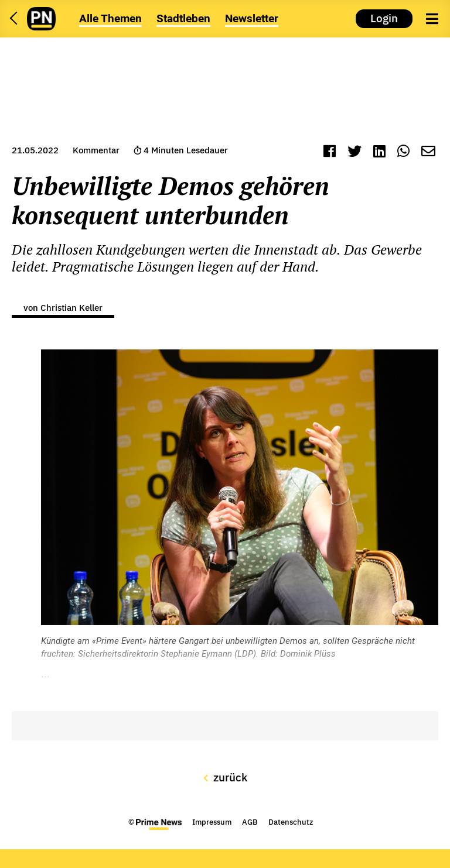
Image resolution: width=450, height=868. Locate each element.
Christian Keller (71, 308)
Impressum (212, 822)
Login (384, 18)
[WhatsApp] (403, 152)
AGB (250, 822)
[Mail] (428, 152)
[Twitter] (354, 152)
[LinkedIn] (379, 152)
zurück (225, 777)
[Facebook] (330, 152)
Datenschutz (291, 822)
